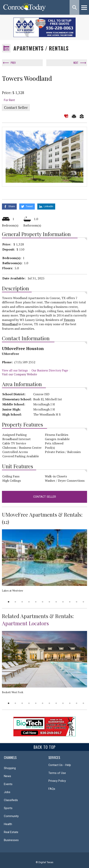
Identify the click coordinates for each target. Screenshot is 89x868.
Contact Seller (16, 108)
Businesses (11, 840)
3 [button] (22, 602)
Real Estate (11, 832)
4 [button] (29, 602)
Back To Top (45, 747)
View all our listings (15, 370)
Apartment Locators (25, 623)
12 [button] (83, 602)
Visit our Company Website (20, 374)
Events (8, 784)
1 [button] (9, 602)
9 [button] (63, 602)
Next (76, 63)
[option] (44, 157)
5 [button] (36, 602)
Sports (8, 808)
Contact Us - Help (60, 765)
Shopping (10, 768)
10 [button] (70, 602)
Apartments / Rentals (41, 48)
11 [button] (77, 602)
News (7, 776)
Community (11, 816)
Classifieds (11, 800)
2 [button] (15, 602)
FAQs (52, 789)
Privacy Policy (57, 781)
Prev (13, 63)
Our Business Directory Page (50, 370)
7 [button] (49, 602)
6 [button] (43, 602)
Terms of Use (57, 773)
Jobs (7, 792)
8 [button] (56, 602)
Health (8, 824)
